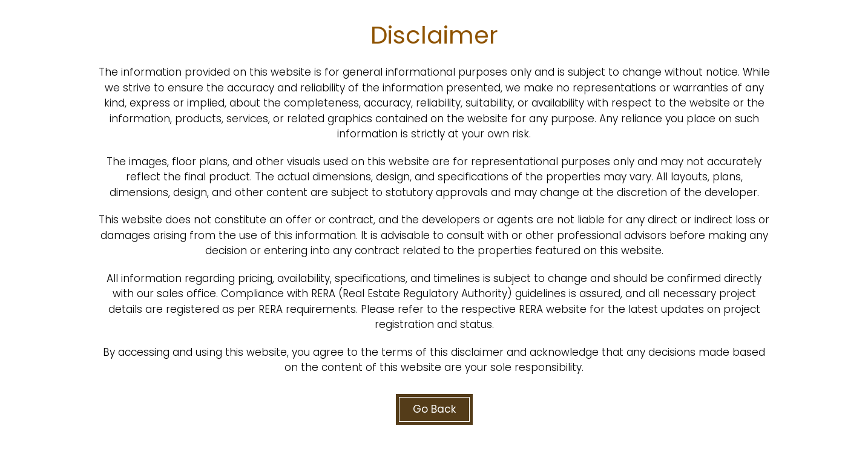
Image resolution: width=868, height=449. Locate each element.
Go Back (434, 409)
